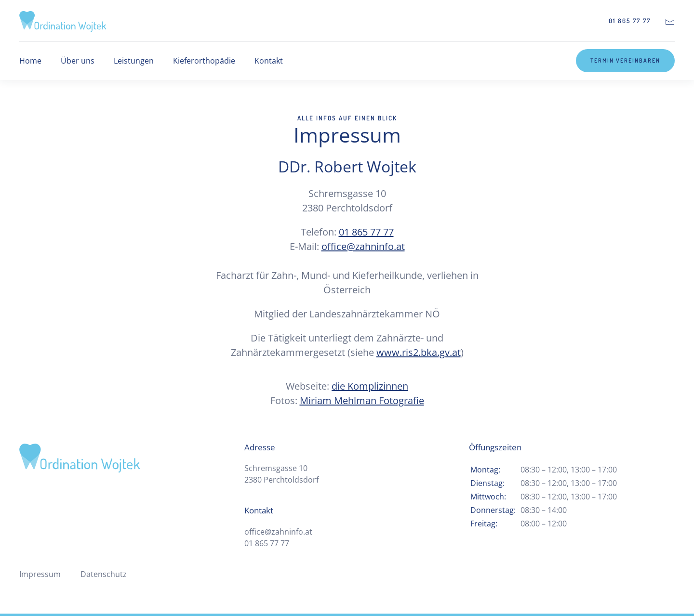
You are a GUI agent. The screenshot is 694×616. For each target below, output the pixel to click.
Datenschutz (104, 574)
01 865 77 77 (630, 21)
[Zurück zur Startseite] (63, 21)
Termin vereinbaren (625, 60)
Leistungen (134, 61)
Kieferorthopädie (204, 61)
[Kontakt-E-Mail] (670, 21)
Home (30, 61)
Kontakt (269, 61)
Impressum (40, 574)
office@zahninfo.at (363, 246)
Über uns (78, 61)
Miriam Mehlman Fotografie (362, 400)
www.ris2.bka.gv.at (419, 352)
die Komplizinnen (370, 386)
